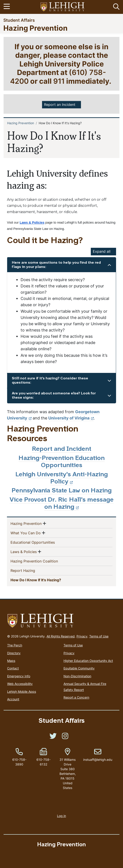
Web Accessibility (20, 684)
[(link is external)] (53, 737)
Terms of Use (99, 636)
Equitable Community (79, 668)
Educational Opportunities (40, 542)
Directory (14, 653)
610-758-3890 (19, 762)
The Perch (15, 645)
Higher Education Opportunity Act (88, 661)
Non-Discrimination (77, 676)
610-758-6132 (43, 762)
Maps (11, 661)
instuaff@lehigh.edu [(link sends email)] (98, 755)
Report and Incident (62, 449)
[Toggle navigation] (7, 7)
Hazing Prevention (35, 28)
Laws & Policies (24, 552)
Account (13, 699)
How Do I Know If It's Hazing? (44, 580)
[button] (115, 7)
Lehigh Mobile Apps (22, 692)
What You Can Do (26, 533)
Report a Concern (76, 697)
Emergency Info (19, 676)
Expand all (102, 251)
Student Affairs (19, 20)
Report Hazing (30, 570)
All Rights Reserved (61, 636)
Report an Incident (60, 105)
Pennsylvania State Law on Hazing (62, 491)
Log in (61, 816)
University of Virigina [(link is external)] (71, 418)
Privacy (82, 636)
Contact (13, 668)
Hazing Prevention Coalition (41, 561)
